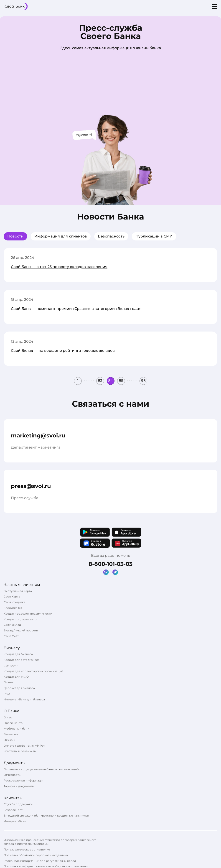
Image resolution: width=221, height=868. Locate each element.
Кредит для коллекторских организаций (33, 671)
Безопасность (111, 236)
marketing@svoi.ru (38, 435)
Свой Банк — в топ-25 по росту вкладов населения (59, 267)
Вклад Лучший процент (21, 630)
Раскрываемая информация (24, 780)
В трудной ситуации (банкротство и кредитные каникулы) (46, 816)
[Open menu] (215, 6)
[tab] (15, 236)
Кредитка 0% (13, 608)
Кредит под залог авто (20, 619)
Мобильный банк (16, 729)
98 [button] (143, 381)
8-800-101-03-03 (110, 564)
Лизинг (9, 682)
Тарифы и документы (19, 786)
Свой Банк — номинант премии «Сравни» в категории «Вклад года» (76, 309)
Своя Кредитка (15, 602)
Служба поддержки (18, 804)
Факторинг (12, 665)
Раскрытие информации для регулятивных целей (40, 861)
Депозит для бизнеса (19, 688)
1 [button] (78, 381)
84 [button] (110, 381)
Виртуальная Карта (18, 591)
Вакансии (11, 734)
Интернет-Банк (15, 821)
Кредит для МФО (16, 677)
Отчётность (12, 775)
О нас (8, 717)
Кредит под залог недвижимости (28, 614)
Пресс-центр (13, 723)
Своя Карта (12, 596)
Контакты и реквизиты (20, 751)
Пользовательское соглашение (27, 849)
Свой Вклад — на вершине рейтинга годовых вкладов (63, 351)
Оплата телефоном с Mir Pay (24, 746)
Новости (15, 236)
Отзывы (9, 740)
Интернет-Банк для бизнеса (24, 699)
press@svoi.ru (31, 486)
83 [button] (100, 381)
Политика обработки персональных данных (36, 855)
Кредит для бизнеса (18, 654)
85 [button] (121, 381)
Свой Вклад (12, 625)
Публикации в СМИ (154, 236)
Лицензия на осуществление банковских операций (41, 769)
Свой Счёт (11, 636)
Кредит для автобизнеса (22, 660)
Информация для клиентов (61, 236)
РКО (7, 694)
